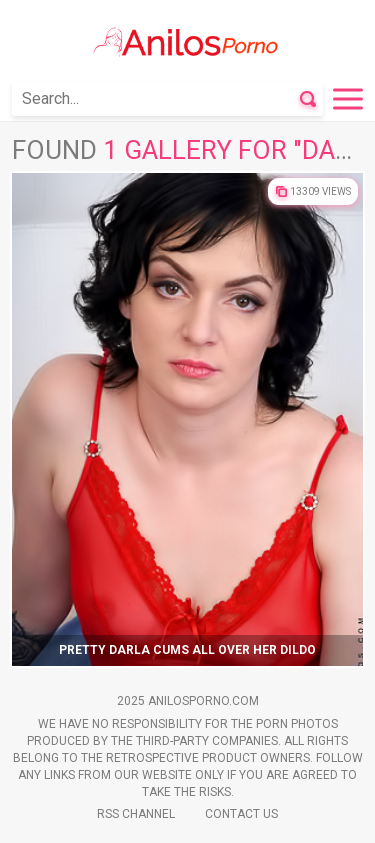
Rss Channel (136, 814)
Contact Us (241, 814)
